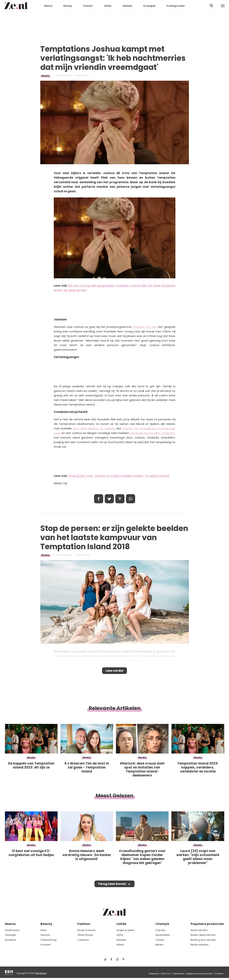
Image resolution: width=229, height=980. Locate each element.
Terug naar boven (112, 888)
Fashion (88, 6)
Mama (48, 6)
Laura (86, 555)
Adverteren (179, 974)
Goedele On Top (144, 327)
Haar (44, 930)
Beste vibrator (199, 930)
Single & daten (126, 930)
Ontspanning (48, 940)
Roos (86, 76)
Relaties (121, 940)
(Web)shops (85, 935)
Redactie (154, 974)
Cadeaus (83, 940)
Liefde (108, 6)
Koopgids (149, 6)
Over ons (166, 974)
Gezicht (45, 935)
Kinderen (11, 940)
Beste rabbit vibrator (203, 935)
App (131, 499)
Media (45, 76)
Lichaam (46, 945)
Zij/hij (120, 935)
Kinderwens (12, 930)
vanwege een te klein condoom (152, 433)
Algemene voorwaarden (199, 974)
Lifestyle (127, 6)
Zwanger (11, 935)
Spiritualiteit (163, 935)
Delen (99, 499)
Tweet (109, 499)
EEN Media (41, 973)
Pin (120, 499)
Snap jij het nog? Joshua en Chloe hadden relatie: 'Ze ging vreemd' (119, 476)
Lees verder (114, 672)
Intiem (120, 945)
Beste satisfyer (200, 945)
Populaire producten (207, 924)
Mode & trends (86, 930)
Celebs (160, 940)
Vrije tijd (160, 930)
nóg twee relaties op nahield (94, 428)
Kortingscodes (176, 6)
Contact (219, 974)
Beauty (68, 6)
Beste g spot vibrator (203, 940)
